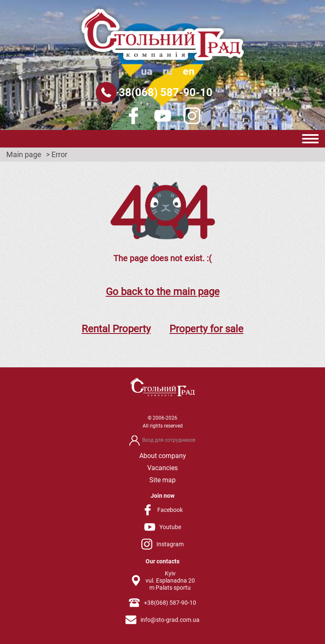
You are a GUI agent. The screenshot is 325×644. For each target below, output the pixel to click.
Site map (162, 480)
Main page (24, 155)
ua (147, 71)
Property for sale (206, 329)
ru (168, 71)
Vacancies (162, 468)
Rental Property (116, 329)
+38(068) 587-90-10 (163, 92)
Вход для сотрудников (169, 440)
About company (163, 456)
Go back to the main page (163, 292)
